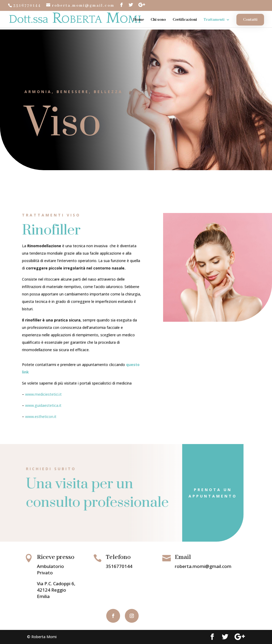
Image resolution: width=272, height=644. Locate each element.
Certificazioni (185, 20)
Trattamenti (214, 20)
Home (139, 20)
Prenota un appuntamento (193, 493)
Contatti (250, 20)
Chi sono (158, 20)
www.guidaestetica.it (45, 402)
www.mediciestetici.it (45, 391)
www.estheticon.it (42, 412)
